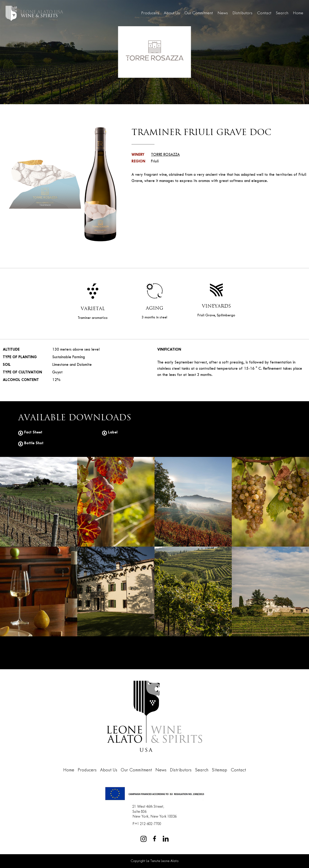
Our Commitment (199, 13)
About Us (172, 13)
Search (282, 13)
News (223, 13)
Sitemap (219, 770)
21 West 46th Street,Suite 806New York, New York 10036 (154, 812)
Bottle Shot (31, 443)
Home (298, 13)
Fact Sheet (30, 432)
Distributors (242, 13)
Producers (150, 13)
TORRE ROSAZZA (165, 155)
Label (110, 432)
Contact (264, 13)
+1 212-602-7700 (148, 824)
